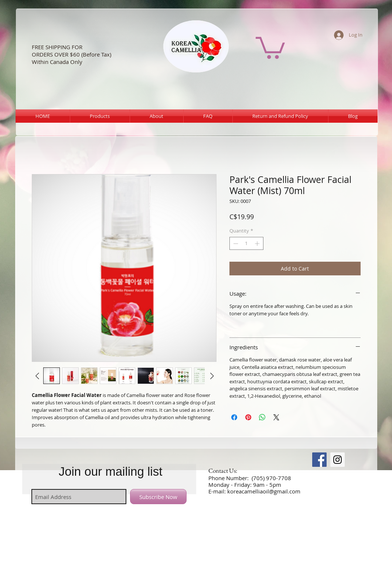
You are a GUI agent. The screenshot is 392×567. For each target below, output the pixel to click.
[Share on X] (276, 417)
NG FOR (73, 47)
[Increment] (258, 244)
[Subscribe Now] (158, 497)
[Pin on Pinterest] (248, 417)
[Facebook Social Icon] (319, 460)
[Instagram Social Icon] (338, 460)
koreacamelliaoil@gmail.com (264, 491)
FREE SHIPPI (47, 47)
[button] (270, 47)
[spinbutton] (246, 244)
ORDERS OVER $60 (56, 54)
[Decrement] (235, 244)
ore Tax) (101, 54)
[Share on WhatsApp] (262, 417)
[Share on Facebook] (234, 417)
